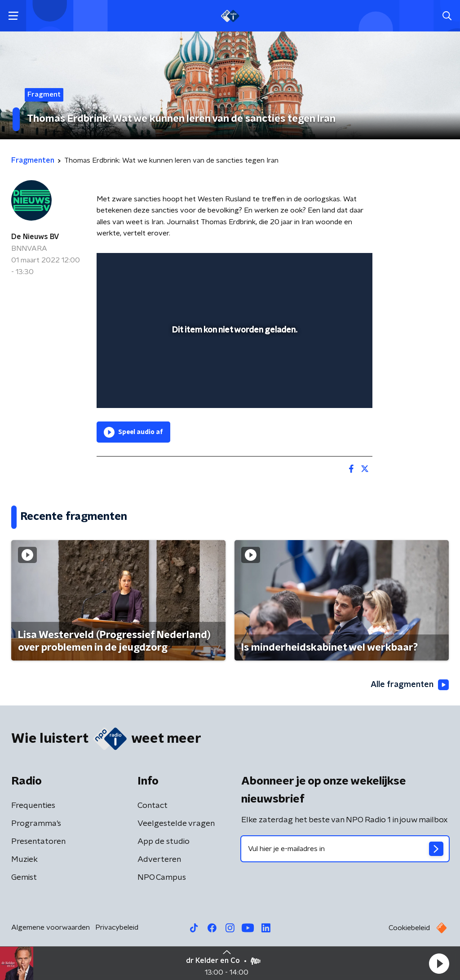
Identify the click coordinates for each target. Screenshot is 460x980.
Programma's (36, 824)
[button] (439, 963)
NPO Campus (162, 878)
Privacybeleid (117, 927)
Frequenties (33, 806)
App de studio (164, 842)
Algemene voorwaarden (51, 927)
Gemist (24, 878)
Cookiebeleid (409, 928)
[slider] (233, 365)
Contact (153, 806)
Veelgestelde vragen (176, 824)
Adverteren (159, 860)
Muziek (24, 860)
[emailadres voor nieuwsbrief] (345, 849)
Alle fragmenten (410, 685)
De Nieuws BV (35, 237)
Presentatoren (38, 842)
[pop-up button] (334, 388)
